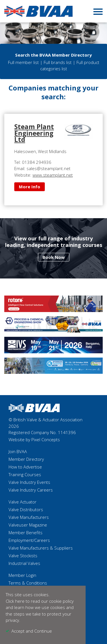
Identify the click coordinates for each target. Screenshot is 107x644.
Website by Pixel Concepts (34, 439)
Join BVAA (18, 451)
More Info (30, 187)
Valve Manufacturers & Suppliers (41, 548)
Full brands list (58, 62)
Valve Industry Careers (31, 490)
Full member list (23, 62)
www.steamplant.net (53, 175)
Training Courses (25, 474)
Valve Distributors (26, 509)
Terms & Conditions (28, 583)
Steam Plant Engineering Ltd (34, 133)
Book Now (54, 257)
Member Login (22, 575)
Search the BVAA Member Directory (53, 55)
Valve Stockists (23, 556)
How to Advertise (25, 467)
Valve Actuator (23, 502)
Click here (15, 601)
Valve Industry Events (29, 482)
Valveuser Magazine (28, 525)
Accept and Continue (32, 631)
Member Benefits (26, 532)
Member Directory (26, 459)
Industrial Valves (24, 563)
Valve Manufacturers (29, 517)
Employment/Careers (29, 540)
